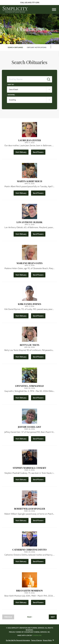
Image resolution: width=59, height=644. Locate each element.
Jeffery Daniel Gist (29, 427)
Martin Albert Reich (29, 181)
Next (53, 617)
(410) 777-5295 (33, 3)
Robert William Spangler (30, 509)
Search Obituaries (15, 47)
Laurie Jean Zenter (30, 140)
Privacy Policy (47, 640)
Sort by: (11, 85)
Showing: (11, 95)
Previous (8, 617)
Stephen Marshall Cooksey (29, 468)
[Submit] (49, 79)
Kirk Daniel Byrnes (29, 304)
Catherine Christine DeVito (29, 550)
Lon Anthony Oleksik (29, 222)
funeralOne (37, 635)
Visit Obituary (22, 151)
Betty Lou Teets (29, 345)
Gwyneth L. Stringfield (29, 386)
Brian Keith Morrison (29, 591)
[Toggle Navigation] (51, 47)
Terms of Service (36, 640)
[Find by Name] (26, 79)
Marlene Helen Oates (29, 263)
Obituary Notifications (37, 47)
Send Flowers (39, 151)
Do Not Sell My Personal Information (18, 640)
